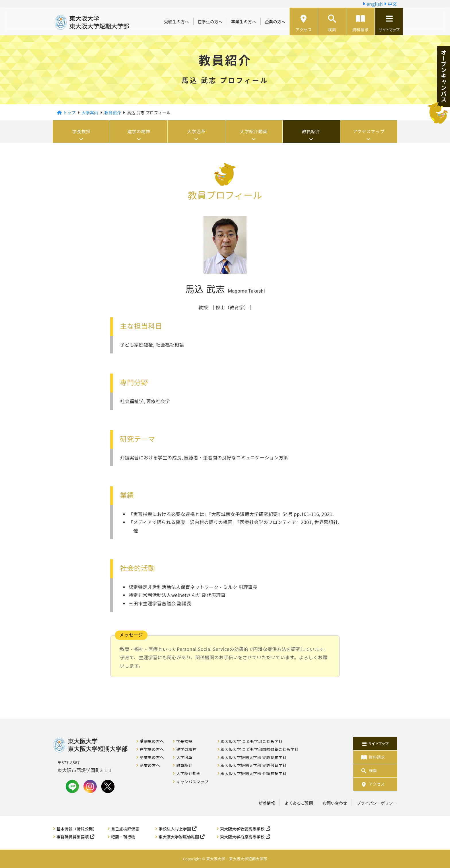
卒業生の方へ (244, 22)
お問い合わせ (335, 803)
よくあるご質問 (299, 803)
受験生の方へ (177, 22)
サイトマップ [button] (389, 24)
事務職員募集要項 (73, 837)
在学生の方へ (210, 22)
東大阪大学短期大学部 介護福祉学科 (254, 773)
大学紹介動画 (254, 132)
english (373, 4)
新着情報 (267, 803)
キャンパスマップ (192, 782)
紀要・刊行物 (123, 837)
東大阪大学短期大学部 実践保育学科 (254, 765)
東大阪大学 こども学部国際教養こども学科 (260, 749)
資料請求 (360, 24)
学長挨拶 (82, 132)
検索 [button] (332, 24)
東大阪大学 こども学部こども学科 (252, 741)
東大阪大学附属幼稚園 (179, 837)
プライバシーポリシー (377, 803)
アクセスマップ (368, 132)
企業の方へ (275, 22)
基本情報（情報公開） (77, 829)
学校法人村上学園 (175, 829)
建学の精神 (139, 132)
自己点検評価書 (125, 829)
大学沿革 (196, 132)
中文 (391, 4)
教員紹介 (311, 132)
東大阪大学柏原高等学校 (242, 837)
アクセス (303, 24)
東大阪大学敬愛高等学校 (242, 829)
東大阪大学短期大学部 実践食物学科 (254, 757)
